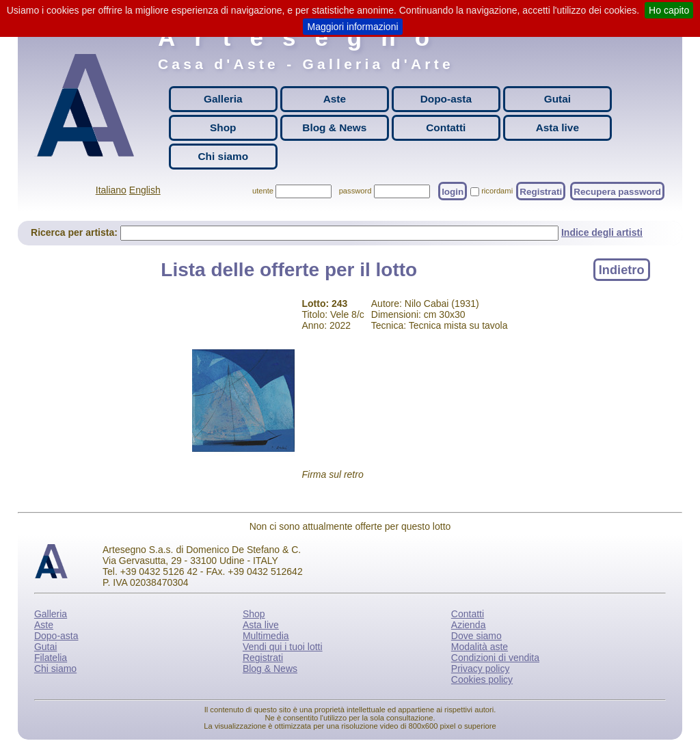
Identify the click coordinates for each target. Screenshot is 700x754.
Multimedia (266, 636)
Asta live (557, 127)
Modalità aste (480, 647)
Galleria (223, 99)
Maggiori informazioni (352, 27)
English (145, 190)
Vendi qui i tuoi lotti (283, 647)
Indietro (622, 269)
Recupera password (617, 191)
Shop (223, 127)
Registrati (541, 191)
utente (263, 191)
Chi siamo (224, 156)
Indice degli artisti (602, 232)
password (355, 191)
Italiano (111, 190)
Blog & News (334, 127)
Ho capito (669, 10)
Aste (335, 99)
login (453, 191)
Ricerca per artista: (76, 232)
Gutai (557, 99)
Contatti (446, 127)
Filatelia (51, 658)
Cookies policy (482, 679)
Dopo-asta (446, 99)
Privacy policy (481, 669)
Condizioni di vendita (495, 658)
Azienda (469, 625)
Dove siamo (476, 636)
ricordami (497, 191)
